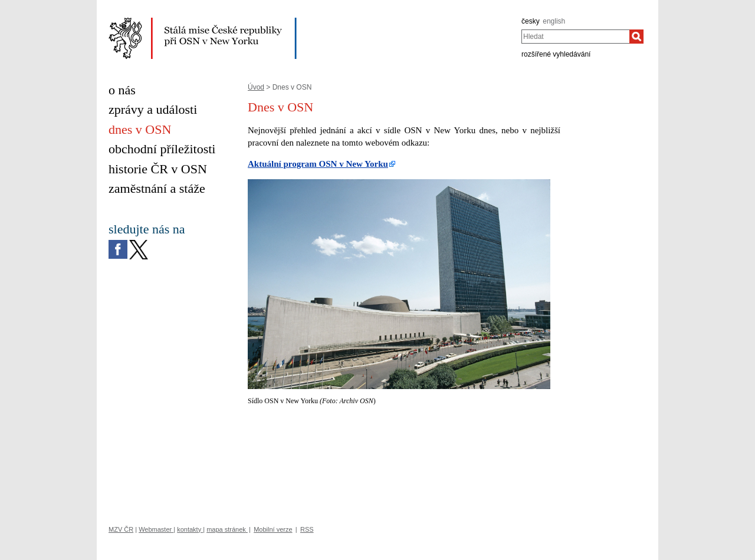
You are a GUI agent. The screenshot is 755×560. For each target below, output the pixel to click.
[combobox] (575, 37)
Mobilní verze (273, 529)
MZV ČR (121, 529)
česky (531, 21)
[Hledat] (636, 37)
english (554, 21)
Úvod (256, 87)
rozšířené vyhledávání (556, 54)
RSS (307, 529)
